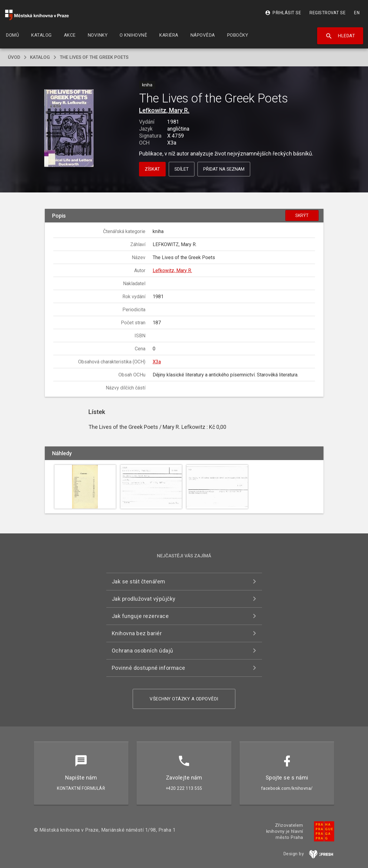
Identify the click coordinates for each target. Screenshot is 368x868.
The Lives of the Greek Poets (94, 57)
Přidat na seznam (224, 169)
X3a (157, 362)
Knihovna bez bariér (137, 633)
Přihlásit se (283, 13)
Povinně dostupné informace (149, 668)
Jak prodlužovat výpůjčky (144, 599)
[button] (69, 129)
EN (357, 13)
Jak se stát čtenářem (139, 581)
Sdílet (182, 169)
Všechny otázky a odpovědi (184, 699)
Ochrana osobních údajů (143, 651)
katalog (40, 57)
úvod (14, 57)
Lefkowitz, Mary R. (164, 110)
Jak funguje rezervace (140, 616)
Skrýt (302, 215)
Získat (152, 169)
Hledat (340, 36)
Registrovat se (328, 13)
